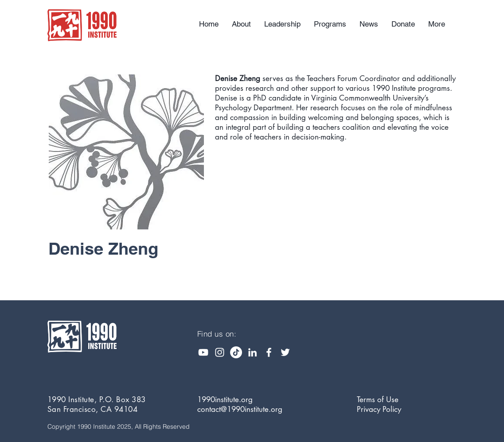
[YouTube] (203, 352)
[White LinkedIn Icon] (252, 352)
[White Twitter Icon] (285, 352)
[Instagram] (220, 352)
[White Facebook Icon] (269, 352)
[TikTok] (236, 352)
